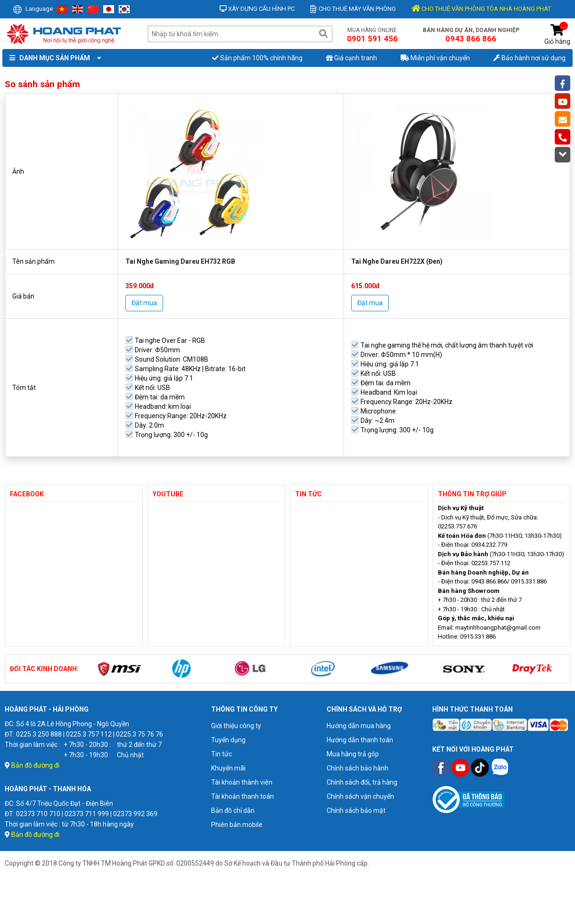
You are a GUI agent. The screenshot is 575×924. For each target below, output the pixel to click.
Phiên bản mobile (237, 825)
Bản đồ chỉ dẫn (233, 811)
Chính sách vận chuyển (360, 796)
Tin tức (222, 754)
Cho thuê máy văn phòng (353, 9)
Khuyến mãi (228, 768)
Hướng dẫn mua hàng (359, 726)
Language (33, 9)
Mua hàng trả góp (353, 754)
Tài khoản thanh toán (242, 796)
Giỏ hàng (557, 35)
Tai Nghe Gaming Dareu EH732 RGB (180, 261)
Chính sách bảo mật (356, 811)
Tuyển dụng (228, 740)
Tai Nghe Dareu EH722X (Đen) (397, 261)
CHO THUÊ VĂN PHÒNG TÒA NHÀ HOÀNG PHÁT (481, 9)
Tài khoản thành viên (242, 782)
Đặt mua (144, 303)
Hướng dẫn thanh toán (360, 740)
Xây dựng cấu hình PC (257, 9)
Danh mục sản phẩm (53, 58)
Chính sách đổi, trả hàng (362, 782)
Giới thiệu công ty (236, 726)
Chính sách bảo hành (357, 768)
